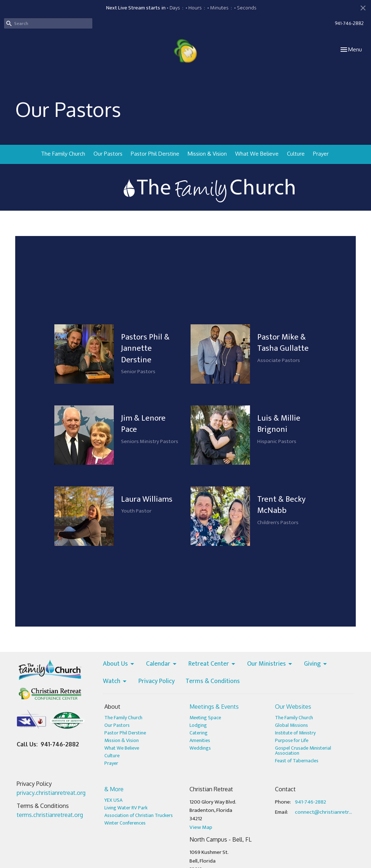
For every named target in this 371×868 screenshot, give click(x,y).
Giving (316, 664)
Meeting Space (205, 718)
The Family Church (63, 154)
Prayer (321, 154)
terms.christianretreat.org (50, 815)
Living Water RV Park (126, 808)
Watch (115, 682)
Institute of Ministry (295, 733)
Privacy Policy (157, 682)
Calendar (162, 664)
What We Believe (257, 154)
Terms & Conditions (213, 682)
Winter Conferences (125, 823)
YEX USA (113, 800)
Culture (296, 154)
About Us (119, 664)
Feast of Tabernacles (297, 761)
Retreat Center (212, 664)
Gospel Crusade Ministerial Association (303, 751)
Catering (199, 733)
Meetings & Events (214, 707)
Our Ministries (270, 664)
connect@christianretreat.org (324, 812)
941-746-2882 (349, 23)
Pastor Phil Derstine (155, 154)
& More (114, 789)
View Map (201, 827)
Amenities (200, 740)
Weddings (200, 748)
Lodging (198, 725)
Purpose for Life (292, 740)
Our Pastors (108, 154)
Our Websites (293, 707)
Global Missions (291, 725)
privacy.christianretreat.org (51, 793)
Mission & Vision (207, 154)
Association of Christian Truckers (139, 815)
